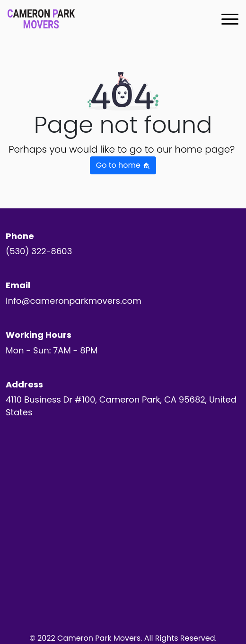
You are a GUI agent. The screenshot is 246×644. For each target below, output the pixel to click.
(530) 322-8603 (39, 251)
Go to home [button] (123, 165)
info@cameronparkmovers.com (74, 301)
